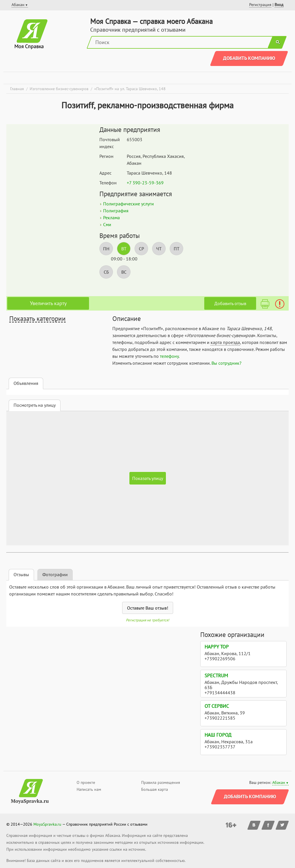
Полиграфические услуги (128, 204)
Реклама (111, 218)
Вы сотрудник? (226, 363)
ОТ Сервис (217, 706)
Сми (107, 224)
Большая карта (155, 789)
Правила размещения (161, 782)
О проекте (86, 782)
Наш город (218, 735)
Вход (279, 5)
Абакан (279, 782)
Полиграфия (116, 211)
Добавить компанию (249, 58)
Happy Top (217, 647)
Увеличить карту (48, 303)
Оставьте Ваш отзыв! (148, 608)
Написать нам (89, 789)
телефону (169, 356)
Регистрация (260, 5)
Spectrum (216, 676)
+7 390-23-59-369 (145, 183)
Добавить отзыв (230, 303)
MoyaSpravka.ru (47, 824)
